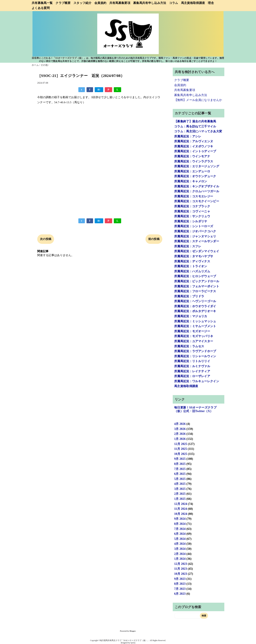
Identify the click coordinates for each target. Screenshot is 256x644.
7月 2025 (180, 469)
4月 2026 (180, 424)
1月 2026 (180, 439)
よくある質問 (41, 8)
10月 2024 (181, 514)
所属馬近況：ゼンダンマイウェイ (197, 251)
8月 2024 (180, 524)
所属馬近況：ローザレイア (192, 376)
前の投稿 (154, 239)
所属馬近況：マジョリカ (191, 316)
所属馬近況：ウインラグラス (194, 161)
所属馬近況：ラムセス (189, 346)
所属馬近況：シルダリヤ (191, 221)
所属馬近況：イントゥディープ (195, 151)
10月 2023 (181, 574)
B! (99, 90)
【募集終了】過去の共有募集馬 (195, 121)
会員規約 (100, 3)
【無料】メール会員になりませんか (198, 100)
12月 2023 (181, 564)
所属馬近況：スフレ (188, 246)
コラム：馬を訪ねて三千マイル (195, 126)
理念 (211, 3)
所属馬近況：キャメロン (191, 181)
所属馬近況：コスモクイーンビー (197, 201)
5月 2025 (180, 479)
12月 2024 (181, 504)
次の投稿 (46, 239)
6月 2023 (180, 594)
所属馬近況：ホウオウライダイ (195, 306)
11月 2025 (181, 449)
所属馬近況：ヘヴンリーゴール (195, 301)
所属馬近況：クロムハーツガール (197, 191)
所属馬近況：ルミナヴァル (192, 366)
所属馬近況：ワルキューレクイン (197, 381)
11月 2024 (181, 509)
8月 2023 (180, 584)
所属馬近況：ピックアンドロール (197, 281)
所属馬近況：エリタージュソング (197, 166)
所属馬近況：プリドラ (189, 296)
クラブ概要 (63, 3)
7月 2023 (180, 589)
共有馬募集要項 (120, 3)
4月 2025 (180, 484)
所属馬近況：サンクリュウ (192, 216)
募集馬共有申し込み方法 (150, 3)
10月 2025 (181, 454)
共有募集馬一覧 (42, 3)
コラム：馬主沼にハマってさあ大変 (198, 131)
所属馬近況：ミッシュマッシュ (195, 321)
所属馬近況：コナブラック (192, 206)
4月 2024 (180, 544)
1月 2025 (180, 499)
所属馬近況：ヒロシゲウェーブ (195, 276)
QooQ (133, 643)
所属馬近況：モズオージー (192, 331)
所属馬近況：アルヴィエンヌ (194, 141)
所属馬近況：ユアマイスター (194, 341)
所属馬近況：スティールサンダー (197, 241)
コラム (174, 3)
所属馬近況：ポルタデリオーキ (195, 311)
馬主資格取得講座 (193, 3)
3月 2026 (180, 429)
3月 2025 (180, 489)
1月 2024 (180, 559)
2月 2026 (180, 434)
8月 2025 (180, 464)
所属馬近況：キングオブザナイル (197, 186)
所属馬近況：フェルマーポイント (197, 286)
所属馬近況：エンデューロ (192, 171)
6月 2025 (180, 474)
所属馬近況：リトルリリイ (192, 361)
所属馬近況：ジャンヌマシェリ (195, 236)
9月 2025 (180, 459)
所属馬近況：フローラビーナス (195, 291)
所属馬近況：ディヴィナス (192, 261)
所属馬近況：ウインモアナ (192, 156)
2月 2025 (180, 494)
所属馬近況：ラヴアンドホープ (195, 351)
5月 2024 (180, 539)
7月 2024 (180, 529)
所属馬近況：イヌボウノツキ (194, 146)
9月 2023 (180, 579)
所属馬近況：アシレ (188, 136)
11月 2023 (181, 569)
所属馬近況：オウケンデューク (195, 176)
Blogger (133, 631)
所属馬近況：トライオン (191, 266)
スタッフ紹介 (82, 3)
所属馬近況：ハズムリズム (192, 271)
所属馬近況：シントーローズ (194, 226)
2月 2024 (180, 554)
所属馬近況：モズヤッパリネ (194, 336)
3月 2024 (180, 549)
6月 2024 (180, 534)
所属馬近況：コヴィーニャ (192, 211)
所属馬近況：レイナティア (192, 371)
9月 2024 (180, 519)
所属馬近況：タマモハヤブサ (194, 256)
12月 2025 (181, 444)
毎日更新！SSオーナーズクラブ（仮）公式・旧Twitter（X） (195, 409)
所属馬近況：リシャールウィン (195, 356)
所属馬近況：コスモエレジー (194, 196)
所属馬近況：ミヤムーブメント (195, 326)
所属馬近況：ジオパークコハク (195, 231)
